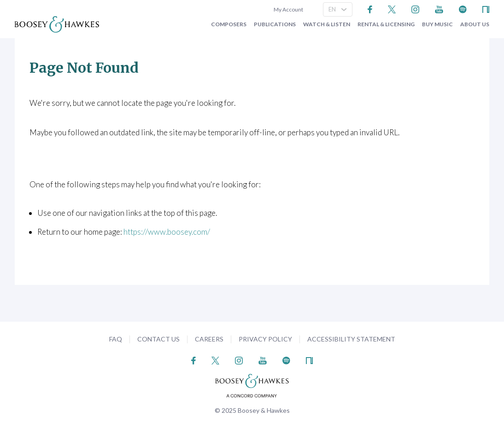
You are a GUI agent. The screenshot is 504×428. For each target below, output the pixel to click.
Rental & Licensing (386, 24)
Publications (275, 24)
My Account (287, 9)
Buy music (437, 24)
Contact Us (158, 339)
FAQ (116, 339)
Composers (229, 24)
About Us (475, 24)
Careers (209, 339)
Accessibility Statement (351, 339)
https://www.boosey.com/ (167, 232)
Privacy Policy (265, 339)
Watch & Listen (327, 24)
